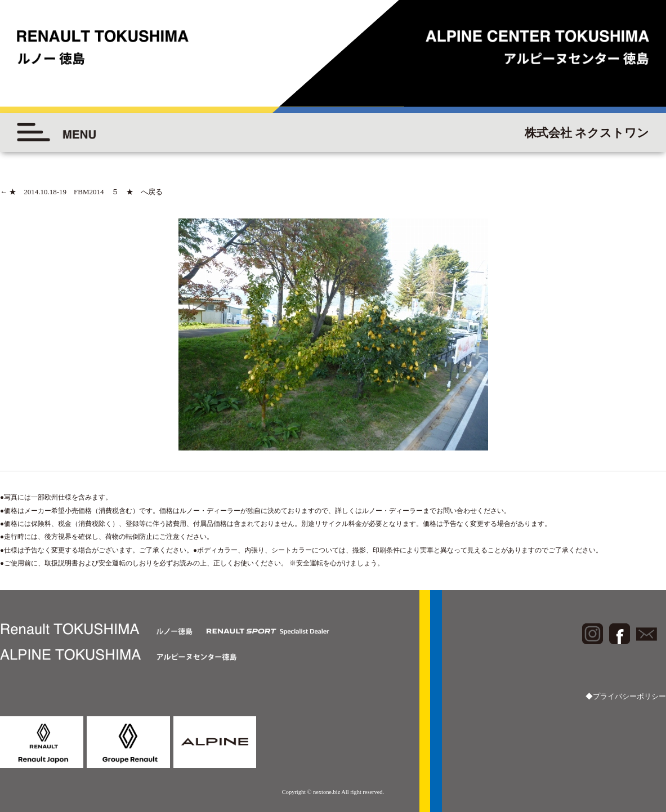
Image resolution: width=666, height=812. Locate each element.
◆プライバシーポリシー (626, 696)
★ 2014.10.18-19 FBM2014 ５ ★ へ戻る (81, 192)
